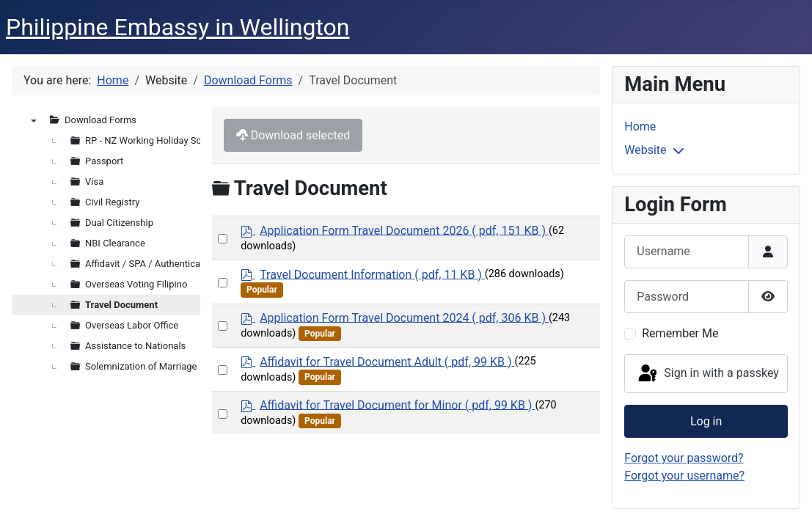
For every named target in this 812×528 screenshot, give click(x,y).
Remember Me (680, 333)
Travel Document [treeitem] (121, 305)
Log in (706, 421)
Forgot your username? (684, 476)
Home (640, 126)
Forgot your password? (684, 458)
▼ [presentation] (34, 120)
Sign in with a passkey (707, 374)
